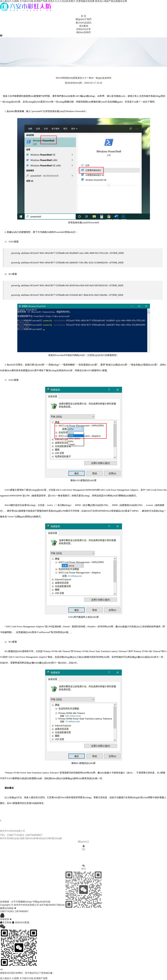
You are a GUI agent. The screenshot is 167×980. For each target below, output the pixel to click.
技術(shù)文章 (83, 29)
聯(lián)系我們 (83, 32)
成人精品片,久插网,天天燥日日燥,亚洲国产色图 (24, 978)
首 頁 (83, 16)
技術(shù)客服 (21, 922)
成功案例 (84, 26)
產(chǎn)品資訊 (83, 23)
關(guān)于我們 (83, 19)
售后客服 (6, 922)
